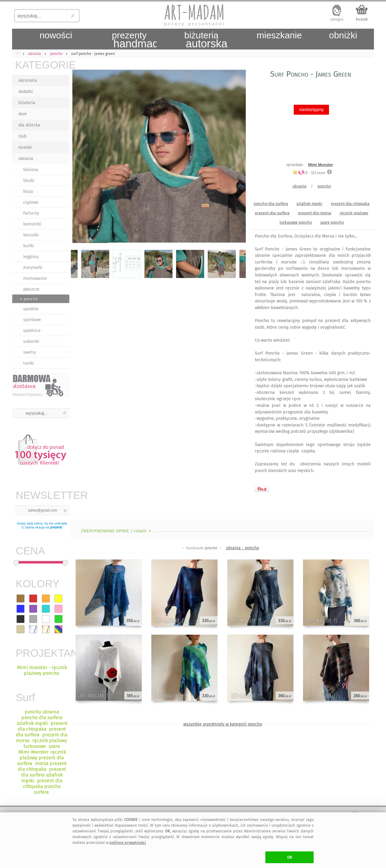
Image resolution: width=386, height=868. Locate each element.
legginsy (31, 257)
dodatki (26, 92)
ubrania (26, 159)
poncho (324, 186)
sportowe (32, 320)
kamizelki (32, 224)
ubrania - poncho (242, 548)
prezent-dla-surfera (272, 213)
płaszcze (31, 289)
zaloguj (337, 19)
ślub (22, 136)
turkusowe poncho (296, 222)
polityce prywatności (128, 842)
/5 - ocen (309, 173)
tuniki (29, 363)
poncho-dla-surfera (271, 204)
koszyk (362, 19)
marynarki (33, 268)
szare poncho (332, 222)
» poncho (29, 299)
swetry (30, 352)
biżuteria (27, 103)
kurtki (29, 246)
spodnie (31, 309)
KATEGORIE (42, 65)
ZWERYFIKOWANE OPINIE (117, 531)
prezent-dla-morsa (315, 213)
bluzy (28, 191)
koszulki (31, 235)
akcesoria (28, 80)
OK (290, 857)
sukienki (31, 341)
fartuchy (31, 213)
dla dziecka (29, 125)
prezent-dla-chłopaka (350, 204)
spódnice (32, 331)
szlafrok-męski (309, 204)
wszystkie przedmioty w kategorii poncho (223, 724)
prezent (56, 527)
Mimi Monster (321, 165)
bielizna (31, 170)
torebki (25, 147)
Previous (81, 158)
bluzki (29, 181)
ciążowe (31, 202)
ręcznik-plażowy (354, 213)
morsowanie (35, 278)
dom (23, 114)
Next (236, 158)
